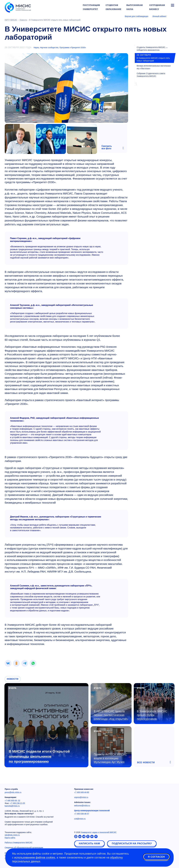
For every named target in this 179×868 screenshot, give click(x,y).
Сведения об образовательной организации (24, 848)
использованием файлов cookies (35, 857)
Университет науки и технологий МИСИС (99, 832)
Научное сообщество (49, 48)
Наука (36, 48)
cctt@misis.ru (80, 819)
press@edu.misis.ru (13, 792)
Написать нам (89, 843)
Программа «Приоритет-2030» (73, 48)
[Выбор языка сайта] (172, 16)
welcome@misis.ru (82, 806)
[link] (8, 663)
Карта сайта (10, 838)
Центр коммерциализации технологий (92, 810)
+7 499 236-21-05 (18, 803)
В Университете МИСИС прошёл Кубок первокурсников (152, 715)
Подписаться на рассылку (132, 843)
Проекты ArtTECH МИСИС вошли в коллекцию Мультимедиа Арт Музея (110, 758)
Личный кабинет (159, 16)
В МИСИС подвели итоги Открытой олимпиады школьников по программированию (39, 756)
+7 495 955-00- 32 (12, 801)
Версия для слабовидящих (137, 16)
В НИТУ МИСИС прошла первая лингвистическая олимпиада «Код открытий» (111, 715)
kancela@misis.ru (12, 806)
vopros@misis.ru (81, 797)
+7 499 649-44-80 (82, 792)
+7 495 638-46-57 (82, 814)
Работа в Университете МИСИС (19, 843)
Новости (13, 679)
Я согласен (156, 857)
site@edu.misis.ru (12, 835)
